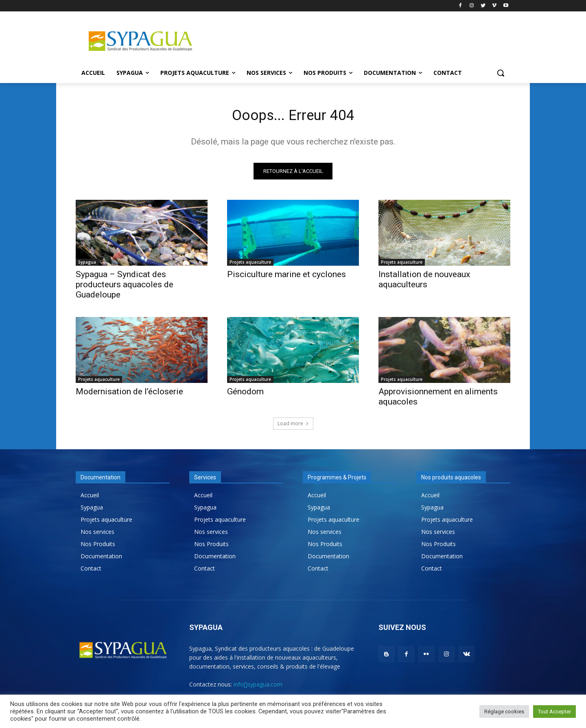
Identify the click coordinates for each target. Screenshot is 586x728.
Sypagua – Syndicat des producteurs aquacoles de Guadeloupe (125, 287)
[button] (501, 73)
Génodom (245, 394)
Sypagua (87, 265)
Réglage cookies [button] (504, 712)
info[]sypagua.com (258, 687)
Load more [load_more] (293, 426)
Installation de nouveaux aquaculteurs (424, 282)
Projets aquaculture (250, 265)
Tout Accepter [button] (554, 712)
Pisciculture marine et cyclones (286, 277)
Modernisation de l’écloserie (129, 394)
